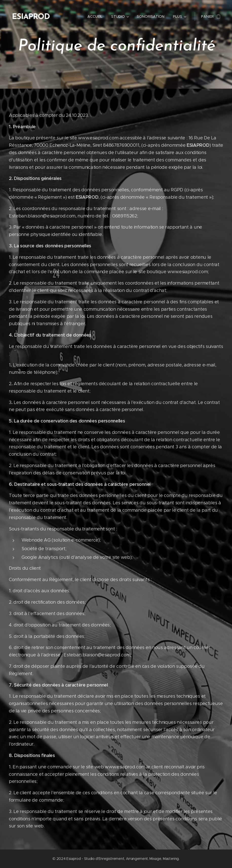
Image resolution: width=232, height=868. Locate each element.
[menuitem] (95, 16)
